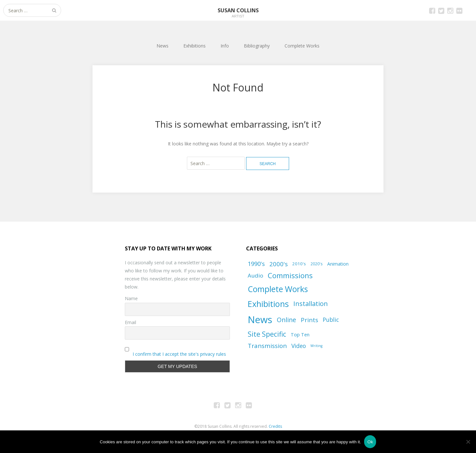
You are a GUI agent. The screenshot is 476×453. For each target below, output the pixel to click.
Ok (370, 442)
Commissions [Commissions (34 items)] (290, 275)
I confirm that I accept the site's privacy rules (179, 354)
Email (130, 322)
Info (225, 46)
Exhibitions (195, 46)
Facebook (432, 10)
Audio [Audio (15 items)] (255, 275)
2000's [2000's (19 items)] (279, 264)
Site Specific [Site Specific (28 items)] (267, 334)
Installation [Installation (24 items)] (311, 304)
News (162, 46)
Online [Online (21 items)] (287, 320)
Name (131, 298)
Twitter (441, 10)
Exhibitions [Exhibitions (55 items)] (268, 304)
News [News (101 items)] (260, 320)
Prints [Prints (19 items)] (309, 320)
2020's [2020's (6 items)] (317, 264)
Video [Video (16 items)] (299, 346)
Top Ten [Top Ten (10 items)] (300, 334)
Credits (275, 426)
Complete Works (302, 46)
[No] (468, 442)
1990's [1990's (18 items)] (256, 263)
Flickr (459, 10)
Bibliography (257, 46)
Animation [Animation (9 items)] (338, 264)
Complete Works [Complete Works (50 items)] (278, 289)
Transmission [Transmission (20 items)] (267, 346)
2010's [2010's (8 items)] (299, 264)
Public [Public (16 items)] (331, 320)
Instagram (450, 10)
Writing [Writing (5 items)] (316, 346)
